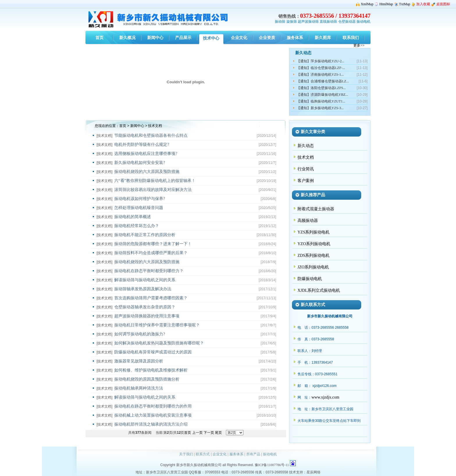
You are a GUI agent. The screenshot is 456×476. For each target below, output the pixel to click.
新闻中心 (137, 126)
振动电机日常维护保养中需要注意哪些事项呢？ (157, 325)
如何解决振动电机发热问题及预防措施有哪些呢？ (159, 343)
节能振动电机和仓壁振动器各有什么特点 (151, 136)
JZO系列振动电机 (313, 267)
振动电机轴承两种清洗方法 (139, 388)
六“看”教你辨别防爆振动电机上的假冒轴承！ (155, 181)
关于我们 (186, 454)
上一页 (197, 433)
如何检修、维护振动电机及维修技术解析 (151, 370)
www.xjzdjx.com (325, 397)
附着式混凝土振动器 (316, 209)
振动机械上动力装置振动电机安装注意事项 (153, 415)
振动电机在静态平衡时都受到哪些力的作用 (153, 406)
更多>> (359, 45)
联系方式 (203, 454)
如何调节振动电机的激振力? (140, 334)
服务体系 (236, 454)
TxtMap (405, 4)
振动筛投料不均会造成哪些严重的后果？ (151, 253)
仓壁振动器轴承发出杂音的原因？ (145, 307)
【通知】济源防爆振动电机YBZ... (322, 95)
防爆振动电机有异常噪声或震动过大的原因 (153, 352)
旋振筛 (292, 22)
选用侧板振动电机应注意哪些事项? (146, 154)
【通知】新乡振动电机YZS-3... (320, 108)
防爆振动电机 (310, 279)
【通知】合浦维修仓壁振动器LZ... (323, 81)
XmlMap (367, 4)
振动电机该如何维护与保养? (140, 199)
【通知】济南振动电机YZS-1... (320, 75)
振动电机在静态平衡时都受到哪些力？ (149, 271)
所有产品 (253, 454)
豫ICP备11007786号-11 (272, 465)
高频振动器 (308, 221)
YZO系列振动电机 (314, 244)
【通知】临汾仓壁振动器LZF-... (321, 68)
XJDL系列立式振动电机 (319, 290)
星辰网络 (313, 472)
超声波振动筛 (308, 22)
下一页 (209, 433)
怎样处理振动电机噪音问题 (139, 208)
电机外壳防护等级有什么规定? (142, 145)
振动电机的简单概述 (133, 217)
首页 (123, 126)
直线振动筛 (328, 22)
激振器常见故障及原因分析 (139, 361)
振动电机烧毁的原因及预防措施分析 (147, 379)
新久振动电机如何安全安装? (140, 163)
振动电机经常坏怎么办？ (137, 226)
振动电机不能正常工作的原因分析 (145, 235)
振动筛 (280, 22)
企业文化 (220, 454)
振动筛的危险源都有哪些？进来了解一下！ (153, 244)
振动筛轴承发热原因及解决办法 (143, 289)
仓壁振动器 (347, 22)
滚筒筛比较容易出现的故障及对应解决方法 (153, 190)
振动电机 (364, 22)
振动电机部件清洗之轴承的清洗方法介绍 (151, 424)
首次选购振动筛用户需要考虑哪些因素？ (151, 298)
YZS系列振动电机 (313, 232)
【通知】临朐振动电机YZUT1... (321, 101)
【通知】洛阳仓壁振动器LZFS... (321, 88)
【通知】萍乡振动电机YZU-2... (320, 61)
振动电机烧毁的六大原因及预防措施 (147, 172)
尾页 (218, 433)
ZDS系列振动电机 (313, 255)
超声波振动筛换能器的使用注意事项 (147, 316)
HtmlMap (386, 4)
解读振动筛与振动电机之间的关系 (145, 280)
